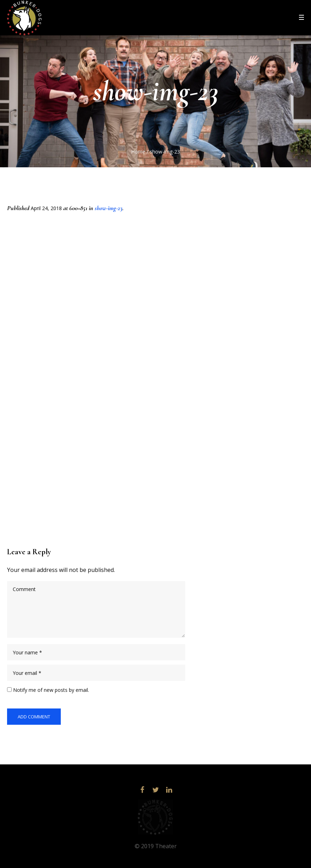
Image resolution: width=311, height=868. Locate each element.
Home (138, 152)
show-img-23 (108, 208)
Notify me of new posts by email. (51, 690)
